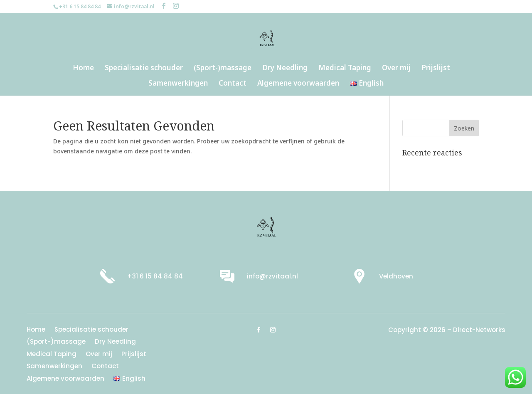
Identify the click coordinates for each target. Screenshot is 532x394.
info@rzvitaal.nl (272, 276)
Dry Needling (285, 69)
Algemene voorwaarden (298, 84)
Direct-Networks (479, 330)
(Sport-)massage (223, 69)
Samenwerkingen (178, 84)
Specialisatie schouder (144, 69)
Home (83, 69)
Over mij (396, 69)
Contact (233, 84)
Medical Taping (345, 69)
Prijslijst (436, 69)
